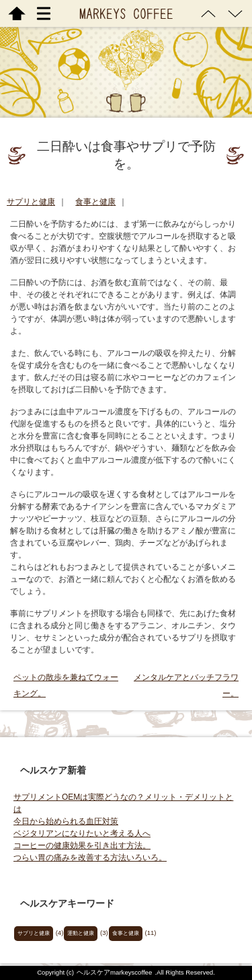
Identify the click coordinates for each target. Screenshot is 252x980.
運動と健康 (81, 933)
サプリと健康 (31, 202)
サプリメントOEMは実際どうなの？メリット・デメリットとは (123, 803)
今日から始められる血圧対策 (66, 821)
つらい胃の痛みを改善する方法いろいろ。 (90, 858)
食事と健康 (95, 202)
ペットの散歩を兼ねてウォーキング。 (66, 685)
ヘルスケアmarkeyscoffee (114, 972)
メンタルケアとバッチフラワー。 (186, 685)
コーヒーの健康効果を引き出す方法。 (82, 845)
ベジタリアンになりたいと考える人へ (82, 833)
